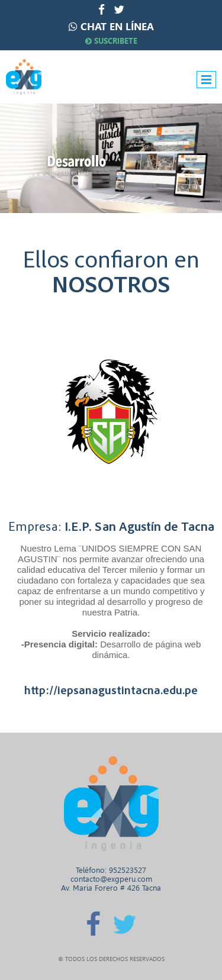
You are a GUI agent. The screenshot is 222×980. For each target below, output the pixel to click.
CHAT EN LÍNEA (117, 27)
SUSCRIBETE (111, 41)
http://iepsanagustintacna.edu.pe (111, 691)
